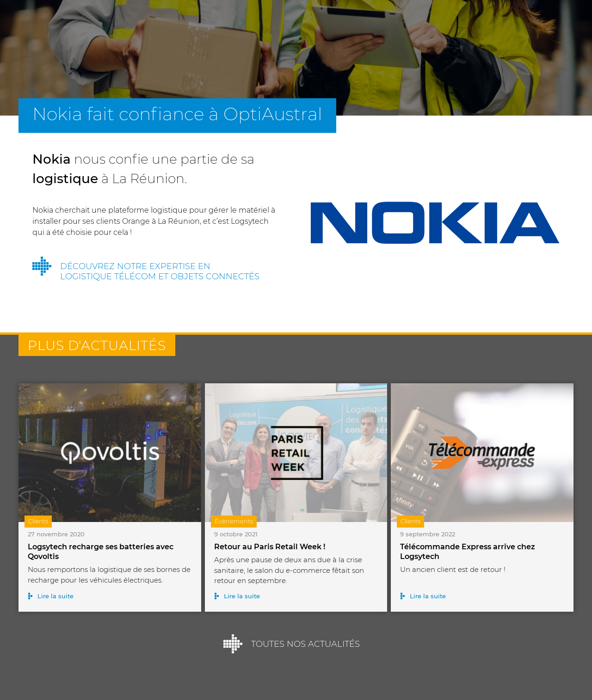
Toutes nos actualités (305, 644)
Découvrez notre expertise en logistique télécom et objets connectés (160, 271)
